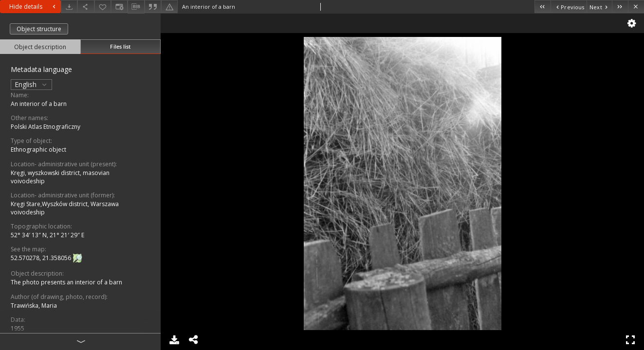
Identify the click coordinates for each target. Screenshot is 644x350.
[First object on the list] (543, 7)
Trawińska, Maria (34, 306)
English (31, 84)
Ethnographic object (38, 149)
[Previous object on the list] (569, 7)
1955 (18, 328)
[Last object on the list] (620, 7)
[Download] (69, 7)
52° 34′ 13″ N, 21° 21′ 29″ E (47, 235)
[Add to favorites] (103, 7)
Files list (120, 46)
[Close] (636, 7)
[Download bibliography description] (136, 7)
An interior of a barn (39, 104)
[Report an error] (169, 7)
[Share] (86, 7)
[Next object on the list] (599, 7)
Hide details (34, 7)
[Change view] (119, 7)
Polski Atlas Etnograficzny (46, 127)
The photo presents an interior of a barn (66, 282)
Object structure (39, 29)
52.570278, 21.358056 (42, 258)
